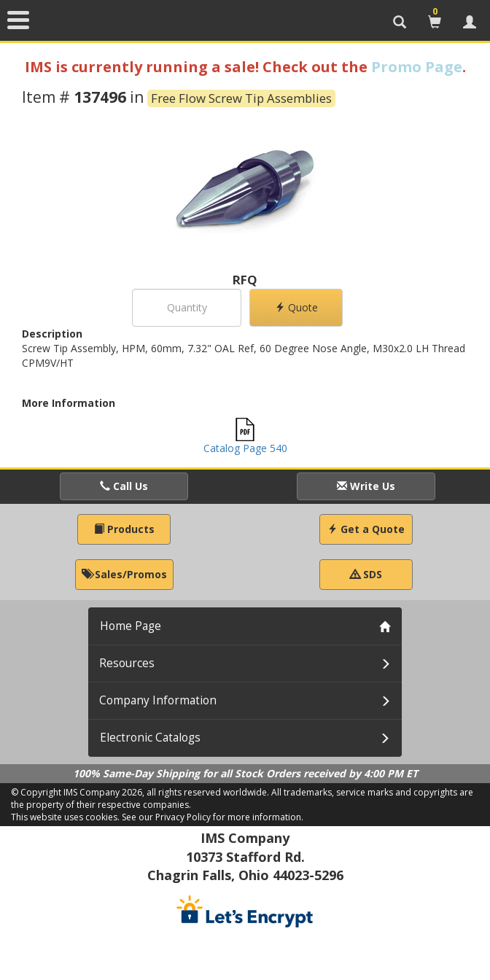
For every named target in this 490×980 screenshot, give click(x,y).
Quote (296, 307)
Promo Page (417, 67)
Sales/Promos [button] (124, 574)
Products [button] (124, 529)
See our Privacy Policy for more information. (213, 817)
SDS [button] (366, 574)
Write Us (366, 486)
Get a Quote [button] (366, 529)
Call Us (124, 486)
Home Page (131, 626)
